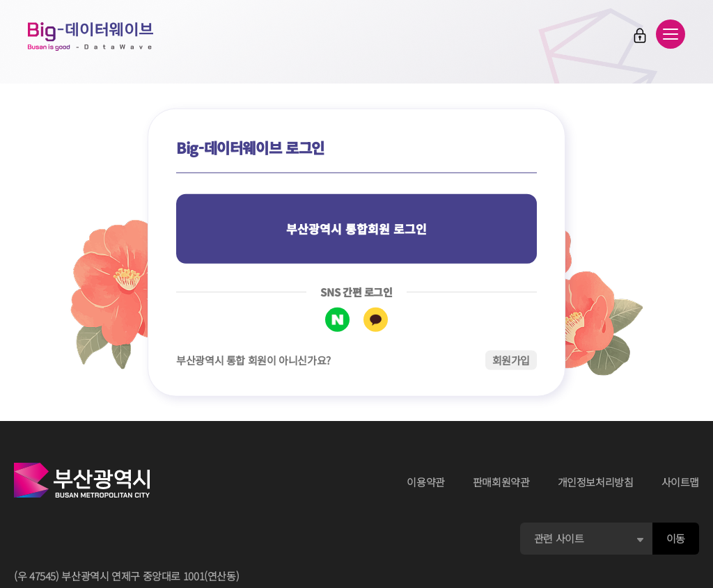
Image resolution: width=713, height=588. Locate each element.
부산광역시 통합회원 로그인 (356, 229)
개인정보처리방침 (596, 482)
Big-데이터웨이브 (91, 36)
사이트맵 (681, 482)
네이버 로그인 (337, 319)
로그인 (640, 35)
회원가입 (511, 359)
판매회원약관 (501, 482)
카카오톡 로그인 (376, 319)
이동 (676, 538)
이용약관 (426, 482)
